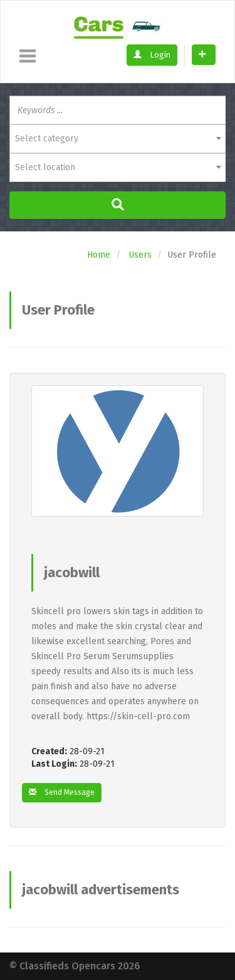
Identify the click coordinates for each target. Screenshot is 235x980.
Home (99, 255)
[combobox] (118, 139)
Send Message (62, 792)
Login (152, 55)
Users (140, 255)
